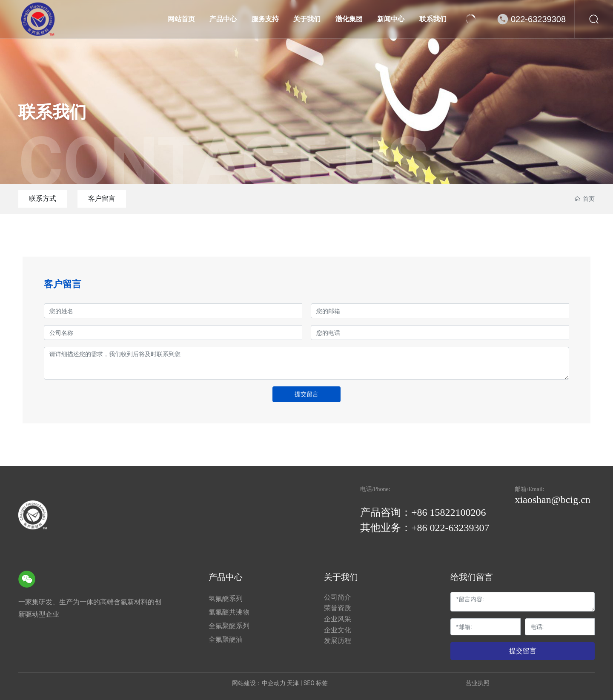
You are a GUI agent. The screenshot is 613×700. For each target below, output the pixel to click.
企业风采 (338, 619)
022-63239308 (538, 19)
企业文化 (338, 630)
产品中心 (226, 577)
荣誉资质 (338, 608)
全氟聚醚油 (226, 639)
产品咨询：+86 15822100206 (423, 512)
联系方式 (43, 199)
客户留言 (102, 199)
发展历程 (338, 641)
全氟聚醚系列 (229, 626)
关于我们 (341, 577)
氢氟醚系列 (226, 599)
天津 (293, 683)
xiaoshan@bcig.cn (552, 500)
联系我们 (52, 112)
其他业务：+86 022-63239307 (425, 528)
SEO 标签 (316, 683)
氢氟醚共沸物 (229, 612)
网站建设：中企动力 (259, 683)
